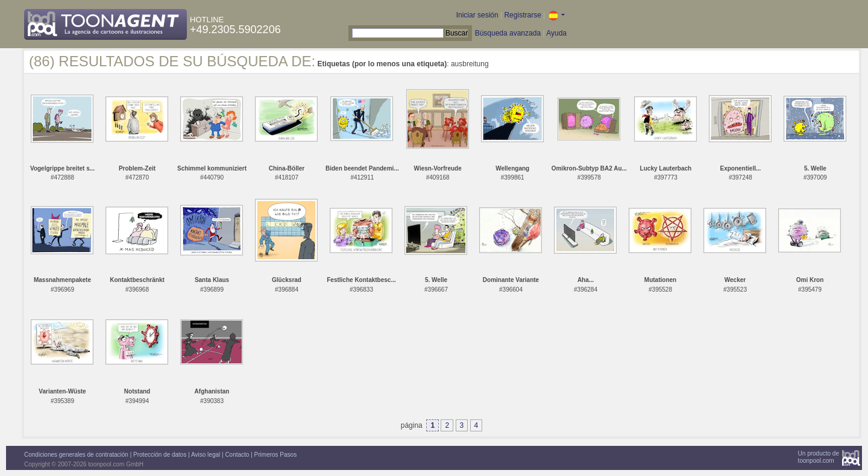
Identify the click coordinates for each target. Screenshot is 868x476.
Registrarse (522, 15)
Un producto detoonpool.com (819, 457)
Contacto (237, 455)
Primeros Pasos (276, 455)
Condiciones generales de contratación (76, 455)
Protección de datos (160, 455)
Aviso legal (206, 455)
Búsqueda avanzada (508, 33)
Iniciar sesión (477, 15)
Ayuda (556, 33)
